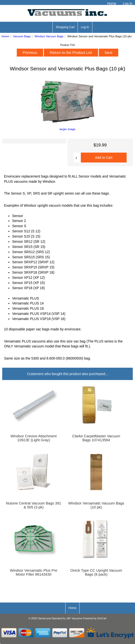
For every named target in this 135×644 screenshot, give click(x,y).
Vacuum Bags (22, 36)
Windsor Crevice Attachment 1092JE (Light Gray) (34, 438)
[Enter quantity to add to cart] (77, 158)
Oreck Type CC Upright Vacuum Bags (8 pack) (96, 572)
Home (112, 3)
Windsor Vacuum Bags (49, 36)
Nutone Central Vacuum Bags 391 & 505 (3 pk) (34, 505)
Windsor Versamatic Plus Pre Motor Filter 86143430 (34, 572)
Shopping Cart (65, 27)
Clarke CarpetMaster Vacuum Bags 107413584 (96, 438)
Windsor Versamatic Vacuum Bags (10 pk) (96, 505)
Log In (127, 3)
